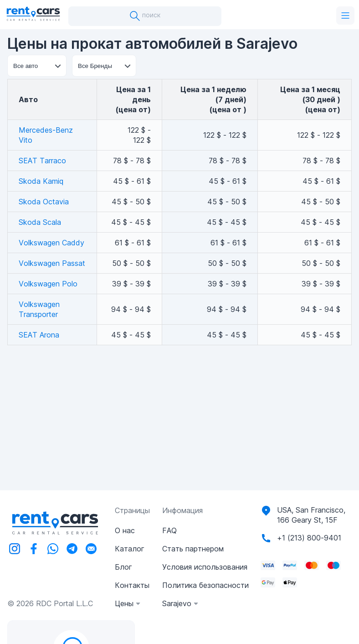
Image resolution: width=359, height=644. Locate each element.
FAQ (169, 530)
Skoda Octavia (44, 202)
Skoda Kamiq (41, 181)
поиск (145, 16)
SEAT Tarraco (42, 161)
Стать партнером (193, 549)
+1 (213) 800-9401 (309, 538)
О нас (125, 530)
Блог (123, 567)
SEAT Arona (39, 335)
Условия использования (205, 567)
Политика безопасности (205, 585)
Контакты (132, 585)
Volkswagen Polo (48, 284)
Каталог (130, 549)
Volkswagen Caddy (51, 243)
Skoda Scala (40, 222)
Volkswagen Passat (52, 263)
